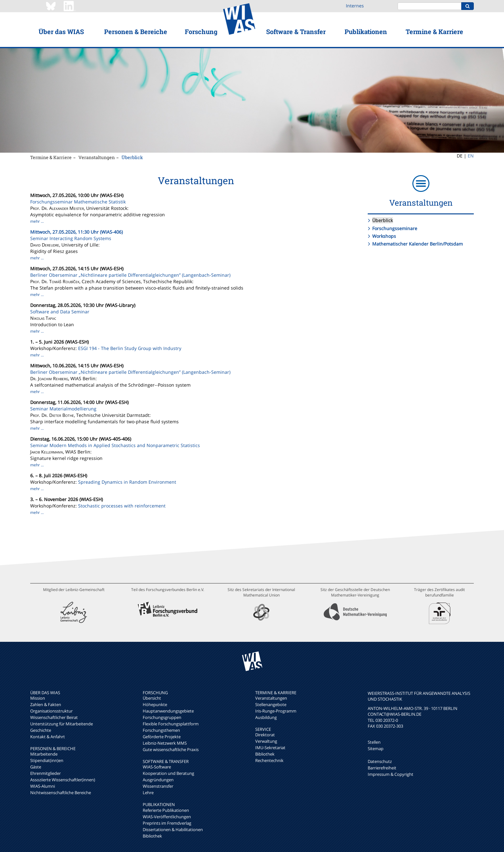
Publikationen (366, 31)
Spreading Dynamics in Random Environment (127, 482)
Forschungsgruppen (162, 717)
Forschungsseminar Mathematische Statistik (78, 202)
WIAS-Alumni (43, 786)
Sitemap (376, 749)
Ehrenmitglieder (45, 773)
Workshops (384, 236)
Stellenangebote (271, 704)
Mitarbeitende (44, 754)
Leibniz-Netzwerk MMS (165, 743)
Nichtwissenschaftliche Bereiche (61, 793)
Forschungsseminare (395, 228)
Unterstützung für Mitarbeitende (62, 724)
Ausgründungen (158, 780)
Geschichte (41, 730)
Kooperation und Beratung (168, 773)
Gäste (36, 767)
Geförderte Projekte (162, 737)
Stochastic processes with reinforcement (122, 506)
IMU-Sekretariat (270, 748)
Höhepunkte (155, 704)
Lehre (148, 793)
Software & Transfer (296, 31)
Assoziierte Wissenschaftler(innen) (63, 780)
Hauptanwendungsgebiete (168, 711)
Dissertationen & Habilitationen (173, 830)
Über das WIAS (61, 31)
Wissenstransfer (158, 786)
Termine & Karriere (434, 31)
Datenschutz (380, 761)
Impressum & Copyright (391, 774)
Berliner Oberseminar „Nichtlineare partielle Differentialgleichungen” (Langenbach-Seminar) (130, 275)
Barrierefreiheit (382, 768)
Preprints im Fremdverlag (167, 823)
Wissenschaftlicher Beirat (54, 717)
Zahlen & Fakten (46, 704)
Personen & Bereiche (136, 31)
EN (471, 156)
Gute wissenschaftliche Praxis (171, 749)
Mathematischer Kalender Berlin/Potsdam (418, 244)
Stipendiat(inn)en (47, 760)
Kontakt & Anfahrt (48, 737)
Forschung (201, 31)
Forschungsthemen (161, 730)
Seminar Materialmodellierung (63, 409)
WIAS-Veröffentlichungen (167, 817)
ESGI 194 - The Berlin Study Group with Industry (130, 348)
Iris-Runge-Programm (276, 711)
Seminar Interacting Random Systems (71, 238)
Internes (355, 6)
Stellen (374, 742)
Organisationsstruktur (51, 711)
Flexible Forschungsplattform (171, 724)
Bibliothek (152, 836)
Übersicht (152, 698)
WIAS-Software (157, 767)
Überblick (132, 157)
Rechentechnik (269, 760)
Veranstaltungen (97, 157)
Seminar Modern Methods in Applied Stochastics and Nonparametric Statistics (115, 445)
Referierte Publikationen (166, 810)
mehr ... (37, 221)
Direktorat (265, 735)
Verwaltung (266, 741)
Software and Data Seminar (60, 312)
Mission (38, 698)
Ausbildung (266, 717)
